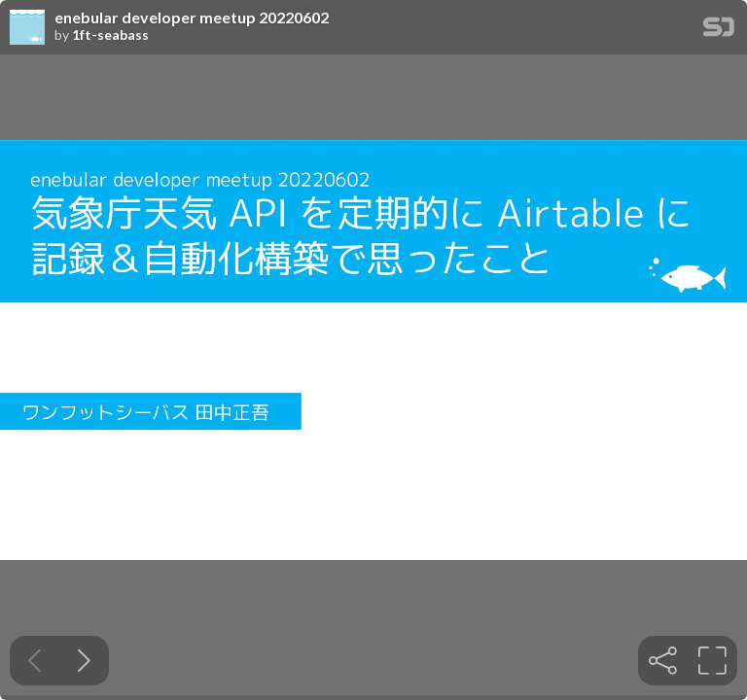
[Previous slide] (35, 661)
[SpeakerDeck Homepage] (719, 31)
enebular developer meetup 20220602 (192, 17)
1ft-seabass (110, 35)
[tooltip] (663, 661)
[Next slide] (84, 661)
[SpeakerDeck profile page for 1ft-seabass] (27, 28)
